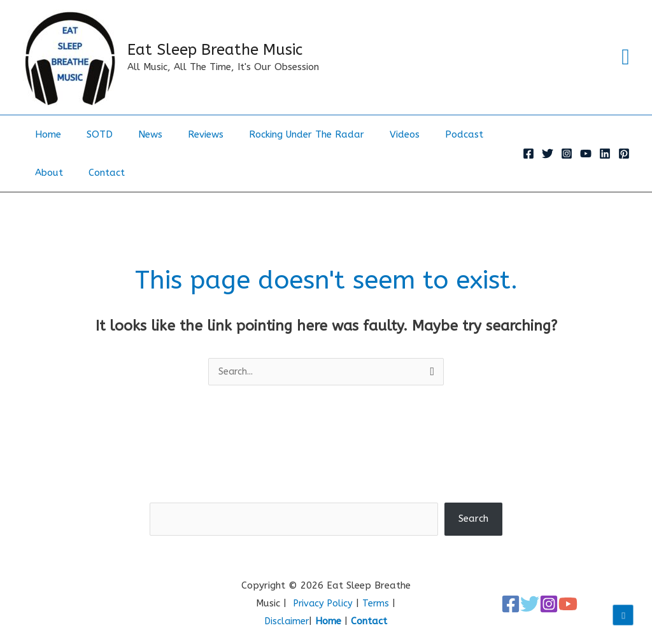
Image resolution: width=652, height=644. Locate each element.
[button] (626, 57)
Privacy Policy (322, 604)
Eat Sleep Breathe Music (215, 50)
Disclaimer (287, 622)
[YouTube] (586, 154)
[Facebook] (528, 154)
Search (326, 494)
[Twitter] (548, 154)
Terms (377, 604)
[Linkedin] (605, 154)
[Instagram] (567, 154)
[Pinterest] (624, 154)
